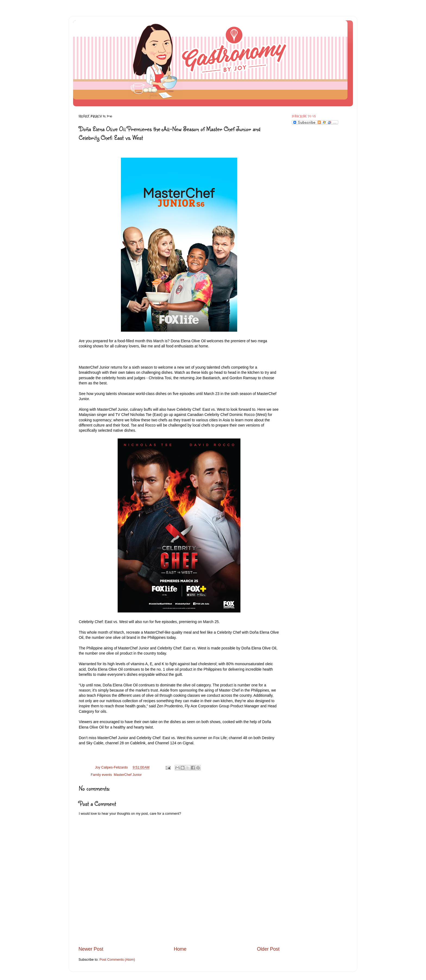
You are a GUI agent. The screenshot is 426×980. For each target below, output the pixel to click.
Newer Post (91, 949)
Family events (101, 775)
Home (180, 949)
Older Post (268, 949)
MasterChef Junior (128, 775)
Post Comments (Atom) (117, 960)
